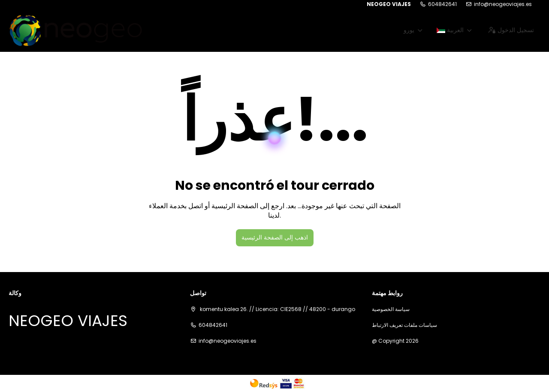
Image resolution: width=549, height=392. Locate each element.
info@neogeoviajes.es (503, 4)
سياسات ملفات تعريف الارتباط (404, 325)
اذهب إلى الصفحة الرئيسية (275, 237)
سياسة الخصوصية (391, 309)
